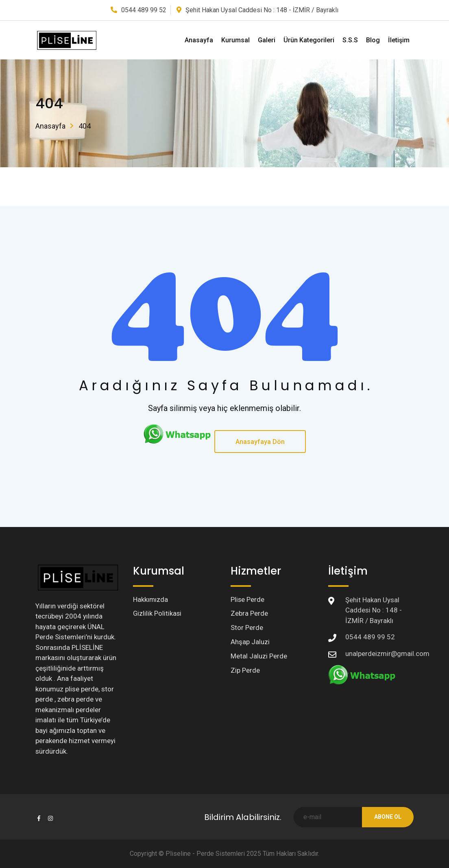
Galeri (267, 40)
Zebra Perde (249, 614)
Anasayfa (199, 40)
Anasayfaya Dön (260, 442)
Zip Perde (245, 672)
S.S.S (350, 40)
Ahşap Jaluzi (250, 643)
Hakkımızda (151, 600)
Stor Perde (247, 629)
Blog (373, 40)
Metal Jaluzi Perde (259, 658)
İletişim (399, 40)
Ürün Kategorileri (309, 40)
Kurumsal (235, 40)
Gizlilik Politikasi (158, 614)
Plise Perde (248, 600)
